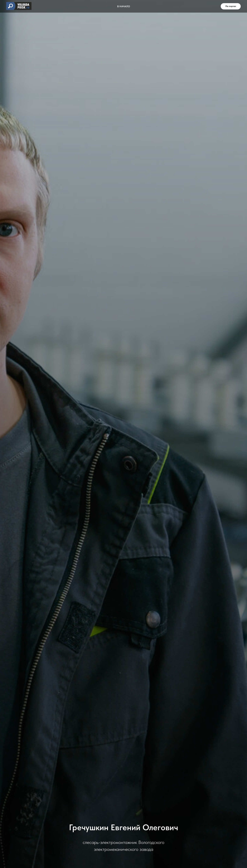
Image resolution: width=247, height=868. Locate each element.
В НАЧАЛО (124, 6)
